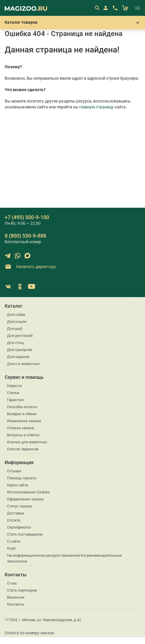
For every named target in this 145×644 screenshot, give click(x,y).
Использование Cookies (28, 492)
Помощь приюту (22, 478)
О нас (12, 583)
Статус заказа (19, 506)
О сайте (14, 541)
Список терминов (23, 449)
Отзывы (14, 471)
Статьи (13, 393)
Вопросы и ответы (23, 435)
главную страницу (96, 107)
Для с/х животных (23, 364)
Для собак (16, 315)
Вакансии (16, 597)
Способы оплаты (22, 407)
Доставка (15, 513)
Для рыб (15, 329)
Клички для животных (27, 442)
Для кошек (17, 322)
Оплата (14, 520)
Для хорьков (18, 357)
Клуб (11, 548)
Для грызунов (19, 350)
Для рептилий (20, 336)
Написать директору (30, 267)
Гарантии (15, 400)
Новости (14, 386)
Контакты (16, 604)
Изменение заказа (24, 421)
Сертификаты (19, 527)
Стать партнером (22, 590)
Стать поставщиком (25, 534)
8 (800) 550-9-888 (25, 236)
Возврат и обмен (22, 414)
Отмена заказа (20, 428)
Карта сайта (18, 485)
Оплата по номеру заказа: (30, 633)
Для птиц (15, 343)
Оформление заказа (25, 499)
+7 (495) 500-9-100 (27, 217)
